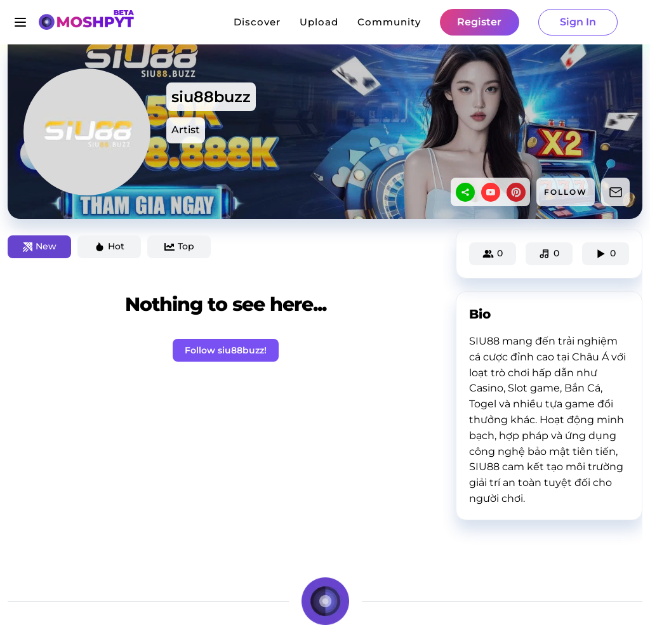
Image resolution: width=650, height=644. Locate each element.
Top (179, 246)
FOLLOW (566, 192)
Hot (109, 246)
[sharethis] (465, 192)
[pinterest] (516, 192)
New (40, 246)
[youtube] (491, 192)
